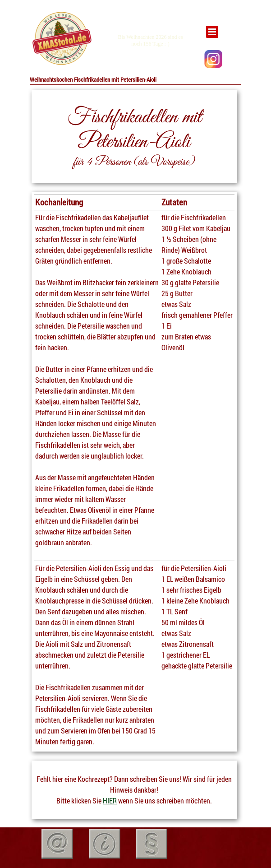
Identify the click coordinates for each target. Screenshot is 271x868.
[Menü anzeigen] (212, 32)
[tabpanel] (61, 39)
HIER (110, 801)
